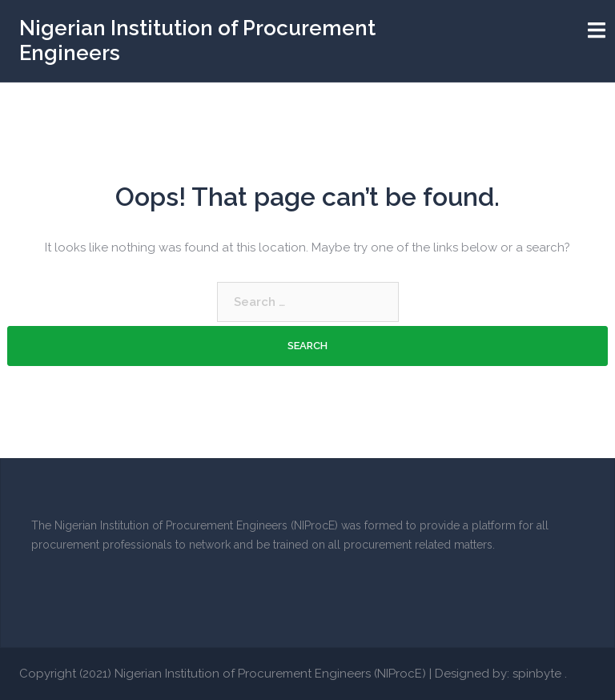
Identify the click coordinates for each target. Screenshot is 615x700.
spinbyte (537, 674)
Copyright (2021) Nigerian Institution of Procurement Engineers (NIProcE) (223, 674)
